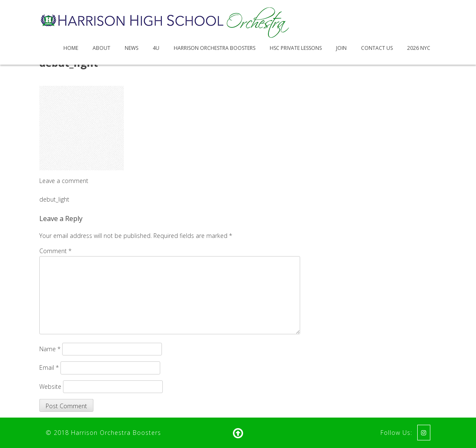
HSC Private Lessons (296, 48)
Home (71, 48)
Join (341, 48)
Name (50, 349)
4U (156, 48)
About (101, 48)
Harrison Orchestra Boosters (215, 48)
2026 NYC (419, 48)
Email (49, 367)
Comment (55, 251)
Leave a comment (64, 181)
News (131, 48)
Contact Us (377, 48)
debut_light (54, 199)
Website (50, 387)
